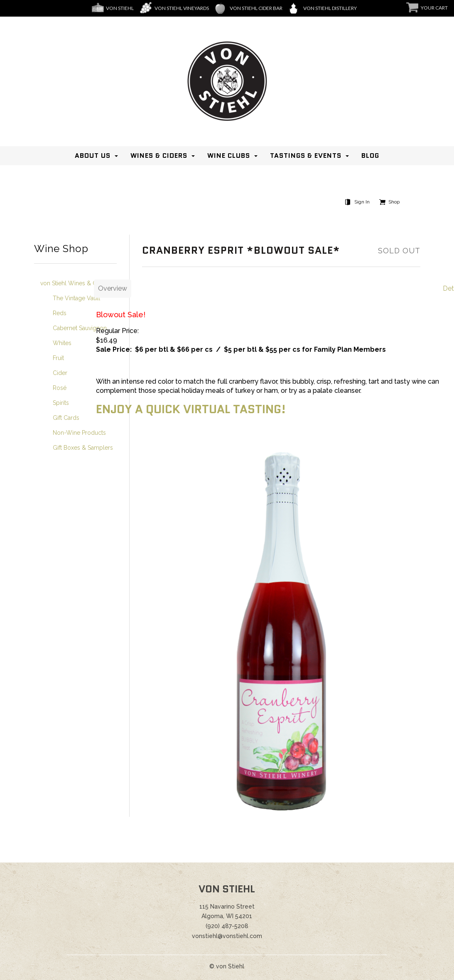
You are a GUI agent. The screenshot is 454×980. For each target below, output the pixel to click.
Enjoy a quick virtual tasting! (192, 409)
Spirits (61, 403)
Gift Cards (66, 418)
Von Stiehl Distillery (330, 8)
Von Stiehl (120, 8)
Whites (62, 343)
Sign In (362, 202)
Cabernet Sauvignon (80, 328)
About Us (93, 156)
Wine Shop (61, 249)
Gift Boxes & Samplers (83, 448)
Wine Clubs (229, 156)
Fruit (58, 358)
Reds (60, 313)
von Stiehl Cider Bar (256, 8)
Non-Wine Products (79, 433)
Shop (394, 202)
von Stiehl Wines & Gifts (72, 283)
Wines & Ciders (159, 156)
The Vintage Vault (76, 298)
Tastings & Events (306, 156)
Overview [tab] (113, 288)
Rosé (60, 388)
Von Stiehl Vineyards (182, 8)
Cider (60, 373)
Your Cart (434, 8)
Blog (370, 156)
